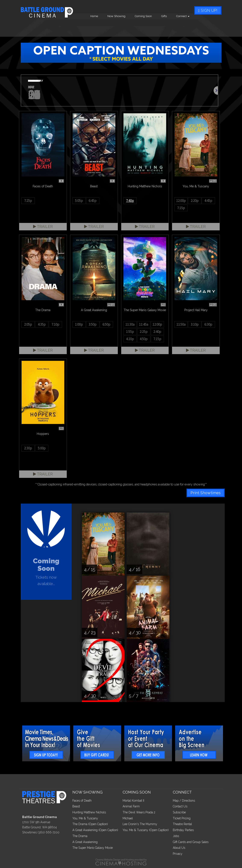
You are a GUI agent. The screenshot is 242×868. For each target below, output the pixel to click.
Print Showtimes (206, 493)
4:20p (130, 339)
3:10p (195, 324)
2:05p (28, 324)
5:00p (42, 448)
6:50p (106, 324)
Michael (128, 818)
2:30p (28, 448)
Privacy (178, 854)
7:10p (55, 324)
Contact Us (180, 806)
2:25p (144, 332)
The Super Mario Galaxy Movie (93, 848)
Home (122, 27)
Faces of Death (82, 801)
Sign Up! (208, 11)
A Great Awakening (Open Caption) (95, 830)
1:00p (79, 324)
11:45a (144, 324)
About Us (179, 848)
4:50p (144, 339)
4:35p (42, 324)
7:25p (28, 201)
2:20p (195, 201)
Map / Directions (184, 801)
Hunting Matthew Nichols (89, 812)
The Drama (80, 836)
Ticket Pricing (182, 818)
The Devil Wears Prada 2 (139, 812)
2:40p (157, 332)
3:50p (93, 324)
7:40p (130, 201)
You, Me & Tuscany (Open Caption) (146, 830)
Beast (76, 806)
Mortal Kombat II (133, 801)
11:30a (130, 324)
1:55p (130, 332)
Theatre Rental (182, 824)
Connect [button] (210, 27)
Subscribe (179, 812)
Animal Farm (131, 806)
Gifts (191, 27)
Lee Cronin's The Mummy (140, 824)
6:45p (93, 201)
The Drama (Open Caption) (90, 824)
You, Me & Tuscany (85, 818)
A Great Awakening (85, 842)
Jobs (176, 836)
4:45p (208, 201)
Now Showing (144, 27)
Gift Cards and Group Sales (191, 842)
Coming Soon (171, 27)
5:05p (79, 201)
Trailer (43, 226)
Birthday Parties (183, 830)
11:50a (181, 324)
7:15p (181, 208)
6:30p (208, 324)
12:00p (181, 201)
